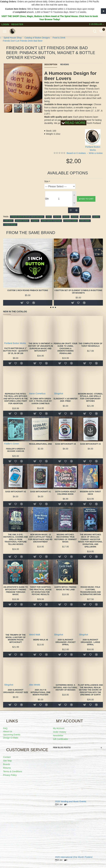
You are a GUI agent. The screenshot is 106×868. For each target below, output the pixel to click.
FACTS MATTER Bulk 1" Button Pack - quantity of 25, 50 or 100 (16, 351)
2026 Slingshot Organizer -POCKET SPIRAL (65, 642)
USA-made (85, 221)
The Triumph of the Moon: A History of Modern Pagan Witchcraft (15, 639)
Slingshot (59, 394)
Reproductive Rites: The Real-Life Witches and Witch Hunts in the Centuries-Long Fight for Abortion (16, 399)
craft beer (8, 221)
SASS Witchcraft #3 (90, 444)
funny (66, 217)
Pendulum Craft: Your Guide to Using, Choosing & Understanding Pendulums (65, 348)
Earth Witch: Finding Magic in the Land (65, 588)
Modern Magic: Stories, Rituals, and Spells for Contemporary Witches (90, 398)
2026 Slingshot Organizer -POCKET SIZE (15, 691)
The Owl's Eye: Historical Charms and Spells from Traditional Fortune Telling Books (16, 539)
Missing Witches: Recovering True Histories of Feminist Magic (66, 538)
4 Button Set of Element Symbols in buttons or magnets (78, 292)
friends (57, 217)
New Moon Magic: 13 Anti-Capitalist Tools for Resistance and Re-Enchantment (40, 538)
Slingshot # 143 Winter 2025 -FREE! (66, 400)
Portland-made (71, 221)
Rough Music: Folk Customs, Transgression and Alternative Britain (90, 591)
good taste (85, 217)
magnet (35, 221)
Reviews (65, 65)
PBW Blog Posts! (62, 748)
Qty (47, 198)
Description (51, 65)
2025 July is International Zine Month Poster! (41, 692)
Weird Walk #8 (41, 640)
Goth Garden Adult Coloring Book (65, 493)
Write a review (96, 153)
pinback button (22, 221)
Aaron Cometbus (37, 394)
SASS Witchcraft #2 (16, 492)
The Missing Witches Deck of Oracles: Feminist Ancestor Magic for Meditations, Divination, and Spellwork (90, 541)
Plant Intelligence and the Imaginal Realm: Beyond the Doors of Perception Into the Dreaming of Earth (90, 690)
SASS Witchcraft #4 (65, 444)
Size (46, 181)
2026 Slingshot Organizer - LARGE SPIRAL (90, 642)
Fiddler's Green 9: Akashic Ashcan (16, 450)
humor (75, 217)
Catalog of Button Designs (37, 38)
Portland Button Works (15, 343)
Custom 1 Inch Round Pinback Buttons (28, 290)
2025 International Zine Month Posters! (74, 857)
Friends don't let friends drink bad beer (27, 217)
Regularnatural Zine (41, 444)
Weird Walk (35, 635)
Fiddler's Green (12, 444)
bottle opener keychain (51, 221)
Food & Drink (59, 38)
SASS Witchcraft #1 (41, 492)
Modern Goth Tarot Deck (90, 493)
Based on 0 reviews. (76, 153)
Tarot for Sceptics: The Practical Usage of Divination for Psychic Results (40, 591)
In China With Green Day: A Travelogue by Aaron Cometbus (40, 401)
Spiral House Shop (13, 38)
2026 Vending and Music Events (71, 802)
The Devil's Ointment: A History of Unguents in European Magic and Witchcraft (40, 347)
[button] (20, 103)
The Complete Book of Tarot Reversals (90, 345)
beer (49, 217)
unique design (10, 224)
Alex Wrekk (35, 685)
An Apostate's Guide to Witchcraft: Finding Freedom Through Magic (16, 591)
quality (96, 217)
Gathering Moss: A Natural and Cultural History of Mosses (66, 687)
